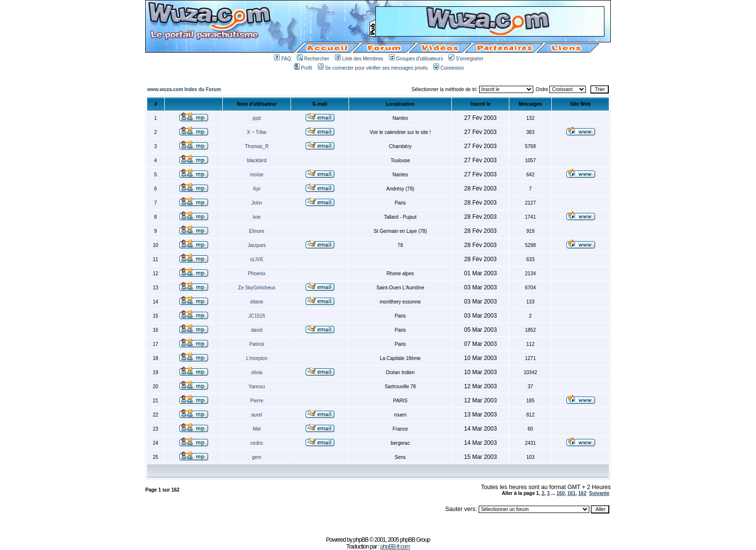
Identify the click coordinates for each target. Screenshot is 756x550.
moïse (257, 175)
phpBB (361, 540)
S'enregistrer (466, 59)
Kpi (256, 189)
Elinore (257, 231)
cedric (257, 443)
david (257, 330)
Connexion (449, 68)
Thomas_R (257, 146)
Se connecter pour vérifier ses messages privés (373, 68)
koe (257, 217)
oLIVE (257, 259)
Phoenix (257, 274)
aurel (257, 415)
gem (257, 457)
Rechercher (313, 59)
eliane (257, 302)
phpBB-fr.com (395, 547)
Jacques (257, 245)
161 (572, 493)
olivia (257, 372)
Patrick (257, 344)
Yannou (257, 387)
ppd (257, 118)
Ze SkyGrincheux (257, 288)
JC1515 (256, 316)
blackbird (257, 161)
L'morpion (257, 358)
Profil (303, 68)
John (257, 203)
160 (561, 493)
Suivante (600, 493)
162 (582, 493)
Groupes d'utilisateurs (416, 59)
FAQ (282, 59)
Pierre (257, 401)
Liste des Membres (359, 59)
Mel (257, 429)
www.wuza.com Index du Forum (184, 89)
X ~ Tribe (257, 132)
